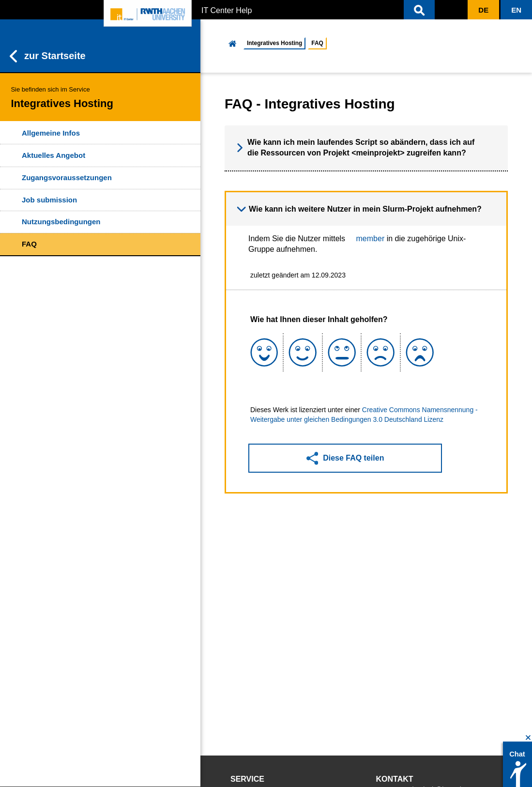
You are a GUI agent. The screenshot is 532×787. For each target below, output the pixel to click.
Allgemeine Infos (51, 133)
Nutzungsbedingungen (61, 222)
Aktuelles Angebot (53, 155)
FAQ (29, 244)
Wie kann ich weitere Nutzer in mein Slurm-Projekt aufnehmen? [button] (359, 209)
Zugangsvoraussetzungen (67, 177)
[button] (419, 10)
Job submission (49, 200)
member (371, 239)
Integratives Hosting (274, 43)
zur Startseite (48, 56)
